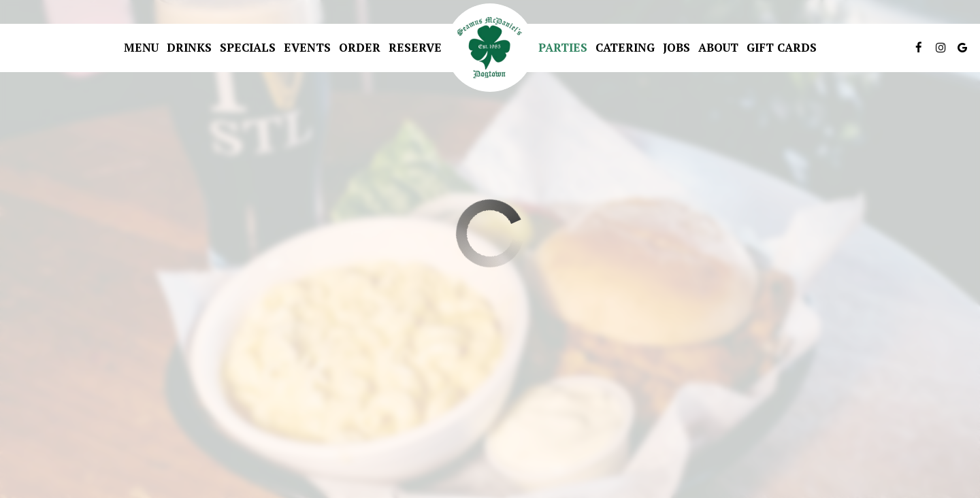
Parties (563, 48)
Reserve (415, 48)
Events (307, 48)
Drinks (189, 48)
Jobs (676, 48)
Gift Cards (782, 48)
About (718, 48)
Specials (248, 48)
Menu (141, 48)
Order (360, 48)
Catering (625, 48)
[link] (490, 48)
